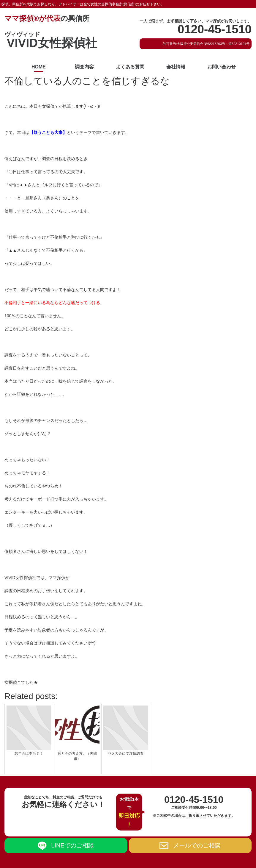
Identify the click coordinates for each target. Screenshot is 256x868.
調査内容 (84, 67)
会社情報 (176, 67)
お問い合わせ (222, 67)
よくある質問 (130, 67)
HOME (39, 67)
